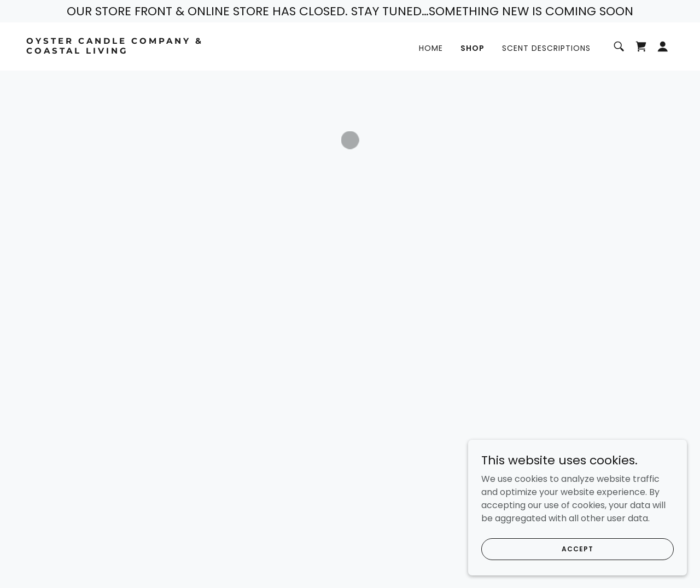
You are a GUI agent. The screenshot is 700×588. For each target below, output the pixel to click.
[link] (117, 51)
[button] (641, 46)
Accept (577, 571)
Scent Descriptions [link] (546, 48)
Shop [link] (472, 48)
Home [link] (431, 48)
